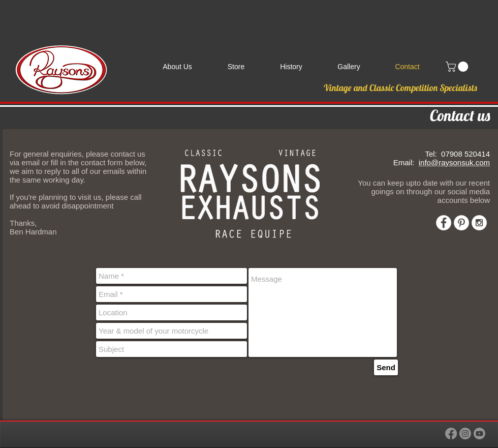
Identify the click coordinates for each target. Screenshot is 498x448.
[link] (458, 67)
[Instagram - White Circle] (479, 223)
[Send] (386, 367)
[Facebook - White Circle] (444, 223)
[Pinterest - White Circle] (461, 223)
